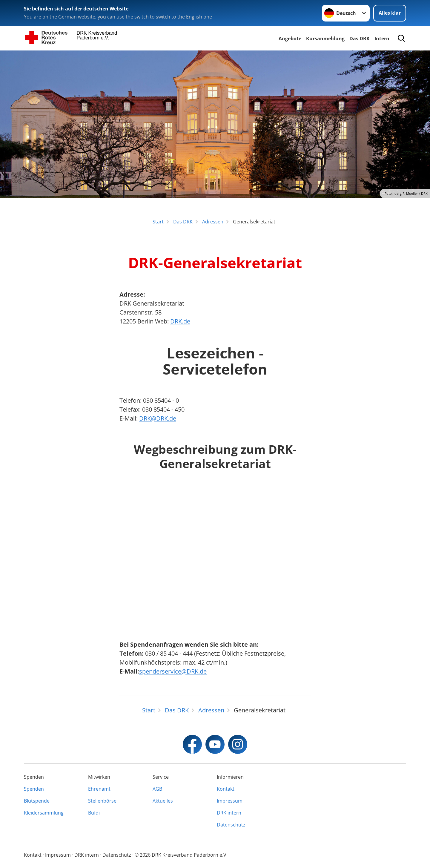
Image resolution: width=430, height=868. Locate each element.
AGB (157, 789)
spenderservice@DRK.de (173, 671)
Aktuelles (163, 801)
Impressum (230, 801)
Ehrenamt (99, 789)
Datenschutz (231, 825)
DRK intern (229, 813)
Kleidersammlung (44, 813)
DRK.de (180, 321)
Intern (382, 39)
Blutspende (37, 801)
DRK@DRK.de (158, 418)
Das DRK (360, 39)
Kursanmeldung (325, 39)
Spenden (34, 789)
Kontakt (226, 789)
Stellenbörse (102, 801)
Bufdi (94, 813)
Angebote (290, 39)
